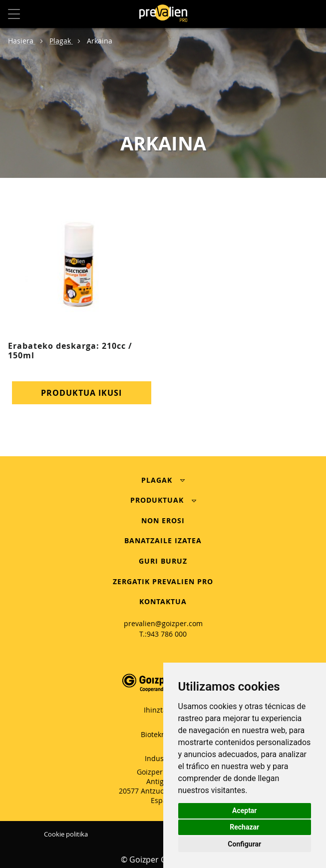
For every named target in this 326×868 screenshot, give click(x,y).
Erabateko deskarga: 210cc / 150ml (70, 351)
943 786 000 (167, 634)
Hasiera (22, 41)
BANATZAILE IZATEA (163, 540)
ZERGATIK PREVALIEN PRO (163, 581)
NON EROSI (163, 520)
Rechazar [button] (244, 827)
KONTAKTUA (163, 601)
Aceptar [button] (245, 811)
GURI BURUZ (163, 561)
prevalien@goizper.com (163, 623)
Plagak (61, 41)
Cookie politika (66, 834)
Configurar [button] (244, 844)
